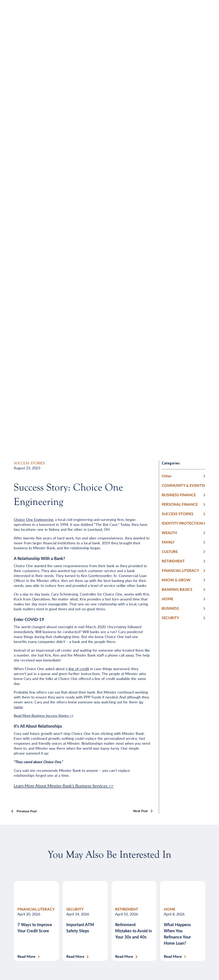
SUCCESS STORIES (29, 463)
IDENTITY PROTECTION (182, 523)
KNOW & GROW (176, 580)
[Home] (25, 13)
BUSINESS (170, 608)
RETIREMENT (173, 561)
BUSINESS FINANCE (179, 495)
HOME (167, 599)
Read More (26, 956)
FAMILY (168, 542)
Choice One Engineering (33, 519)
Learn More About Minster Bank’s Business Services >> (64, 786)
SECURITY (170, 618)
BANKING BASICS (177, 589)
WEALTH (169, 533)
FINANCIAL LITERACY (180, 570)
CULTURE (170, 551)
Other (167, 476)
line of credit (79, 669)
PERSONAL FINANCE (180, 504)
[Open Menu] (194, 13)
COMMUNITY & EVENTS (183, 485)
